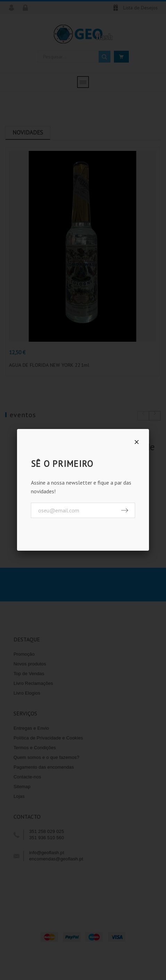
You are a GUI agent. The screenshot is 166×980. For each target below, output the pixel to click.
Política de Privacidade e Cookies (48, 740)
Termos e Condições (35, 749)
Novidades (28, 132)
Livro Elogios (27, 695)
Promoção (24, 656)
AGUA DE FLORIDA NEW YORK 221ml (49, 367)
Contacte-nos (27, 779)
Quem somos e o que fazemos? (47, 759)
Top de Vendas (29, 675)
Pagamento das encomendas (44, 769)
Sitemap (22, 788)
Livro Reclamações (33, 685)
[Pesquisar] (74, 57)
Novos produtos (30, 666)
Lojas (19, 798)
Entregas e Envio (31, 730)
